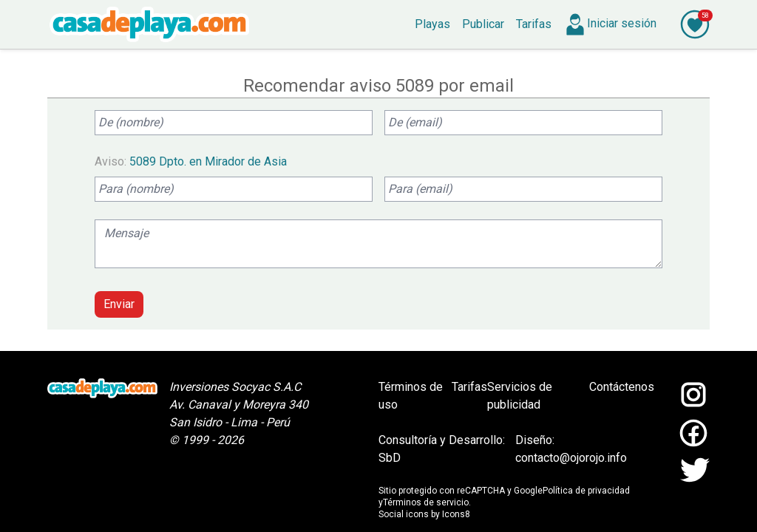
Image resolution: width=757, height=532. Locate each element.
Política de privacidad (586, 491)
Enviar (119, 304)
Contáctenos (622, 387)
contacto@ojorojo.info (571, 458)
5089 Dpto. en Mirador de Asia (208, 161)
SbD (390, 458)
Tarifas (469, 387)
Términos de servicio (426, 502)
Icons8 (456, 514)
